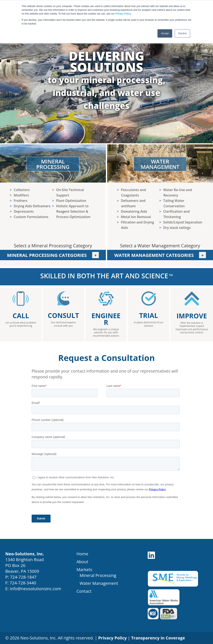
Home (82, 554)
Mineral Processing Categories (53, 255)
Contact (84, 591)
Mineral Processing (98, 575)
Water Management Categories (155, 255)
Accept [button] (165, 33)
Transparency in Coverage (158, 638)
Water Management (99, 583)
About (82, 562)
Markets (84, 570)
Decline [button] (182, 33)
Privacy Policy (123, 14)
